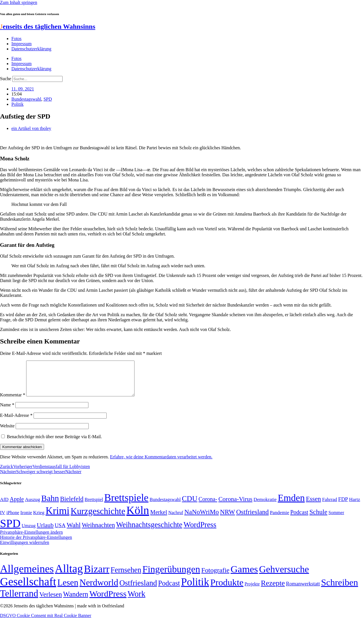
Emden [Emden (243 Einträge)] (291, 505)
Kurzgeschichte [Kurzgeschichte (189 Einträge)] (98, 518)
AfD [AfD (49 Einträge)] (4, 506)
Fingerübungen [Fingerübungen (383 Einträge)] (171, 576)
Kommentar (13, 402)
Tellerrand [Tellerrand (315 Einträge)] (19, 600)
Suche (6, 79)
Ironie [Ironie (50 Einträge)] (26, 519)
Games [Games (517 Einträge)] (244, 576)
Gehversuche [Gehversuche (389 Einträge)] (284, 576)
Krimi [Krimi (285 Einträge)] (57, 518)
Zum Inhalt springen (19, 2)
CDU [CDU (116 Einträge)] (190, 505)
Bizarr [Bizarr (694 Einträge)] (97, 576)
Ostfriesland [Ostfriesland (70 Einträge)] (138, 590)
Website (7, 433)
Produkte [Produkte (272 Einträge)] (227, 589)
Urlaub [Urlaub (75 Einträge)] (45, 532)
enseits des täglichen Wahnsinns (48, 26)
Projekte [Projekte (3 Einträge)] (252, 591)
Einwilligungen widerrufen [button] (25, 549)
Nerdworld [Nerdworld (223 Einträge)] (99, 589)
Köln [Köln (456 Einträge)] (138, 517)
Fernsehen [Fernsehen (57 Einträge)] (126, 577)
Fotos (16, 39)
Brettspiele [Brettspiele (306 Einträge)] (127, 504)
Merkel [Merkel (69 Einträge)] (159, 519)
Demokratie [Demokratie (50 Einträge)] (265, 506)
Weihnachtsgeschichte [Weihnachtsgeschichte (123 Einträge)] (149, 532)
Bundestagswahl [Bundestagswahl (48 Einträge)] (165, 506)
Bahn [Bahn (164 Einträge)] (50, 505)
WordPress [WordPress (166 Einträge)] (108, 601)
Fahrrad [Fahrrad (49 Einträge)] (330, 506)
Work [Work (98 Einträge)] (136, 601)
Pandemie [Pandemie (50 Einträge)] (280, 519)
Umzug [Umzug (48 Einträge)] (29, 532)
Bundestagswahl (26, 99)
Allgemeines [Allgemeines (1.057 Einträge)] (27, 576)
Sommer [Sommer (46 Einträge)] (336, 520)
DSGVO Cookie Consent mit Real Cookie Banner (46, 622)
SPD (48, 99)
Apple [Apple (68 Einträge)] (17, 506)
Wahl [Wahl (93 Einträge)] (74, 532)
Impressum (21, 44)
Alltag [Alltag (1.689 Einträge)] (69, 575)
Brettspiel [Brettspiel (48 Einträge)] (94, 506)
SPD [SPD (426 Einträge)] (10, 530)
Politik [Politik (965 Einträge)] (195, 589)
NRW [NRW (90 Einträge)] (228, 519)
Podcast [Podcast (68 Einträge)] (299, 519)
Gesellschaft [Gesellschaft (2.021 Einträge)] (28, 588)
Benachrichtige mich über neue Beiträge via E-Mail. (54, 443)
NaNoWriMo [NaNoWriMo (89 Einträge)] (201, 519)
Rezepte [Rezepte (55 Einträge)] (273, 590)
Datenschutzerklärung (31, 49)
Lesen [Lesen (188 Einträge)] (68, 589)
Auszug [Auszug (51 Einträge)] (33, 506)
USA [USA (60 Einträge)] (60, 532)
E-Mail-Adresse (16, 422)
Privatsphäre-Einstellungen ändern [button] (31, 539)
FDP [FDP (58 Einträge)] (343, 506)
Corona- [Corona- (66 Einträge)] (208, 506)
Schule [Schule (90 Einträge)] (318, 519)
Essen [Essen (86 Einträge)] (314, 506)
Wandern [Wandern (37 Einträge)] (76, 601)
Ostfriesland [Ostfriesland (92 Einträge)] (252, 519)
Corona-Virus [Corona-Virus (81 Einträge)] (235, 506)
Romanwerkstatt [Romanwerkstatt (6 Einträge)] (303, 591)
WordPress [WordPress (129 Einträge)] (200, 531)
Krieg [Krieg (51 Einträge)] (39, 519)
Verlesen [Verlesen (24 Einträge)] (50, 601)
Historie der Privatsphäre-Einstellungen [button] (36, 544)
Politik (17, 104)
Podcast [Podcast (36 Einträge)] (169, 590)
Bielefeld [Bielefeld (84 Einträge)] (72, 506)
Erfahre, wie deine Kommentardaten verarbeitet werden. (161, 464)
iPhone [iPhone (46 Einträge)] (13, 520)
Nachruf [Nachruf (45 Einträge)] (176, 519)
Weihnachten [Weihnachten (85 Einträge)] (98, 532)
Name (7, 412)
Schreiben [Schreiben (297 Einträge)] (340, 589)
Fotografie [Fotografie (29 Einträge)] (215, 577)
